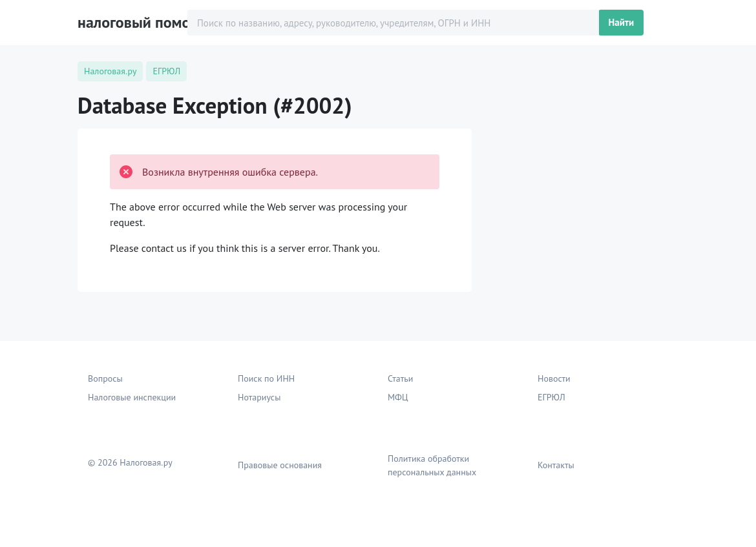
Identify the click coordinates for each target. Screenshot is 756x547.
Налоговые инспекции (132, 397)
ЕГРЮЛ (551, 397)
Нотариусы (259, 397)
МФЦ (398, 397)
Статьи (400, 378)
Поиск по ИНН (266, 378)
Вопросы (105, 378)
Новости (554, 378)
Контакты (556, 465)
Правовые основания (280, 465)
